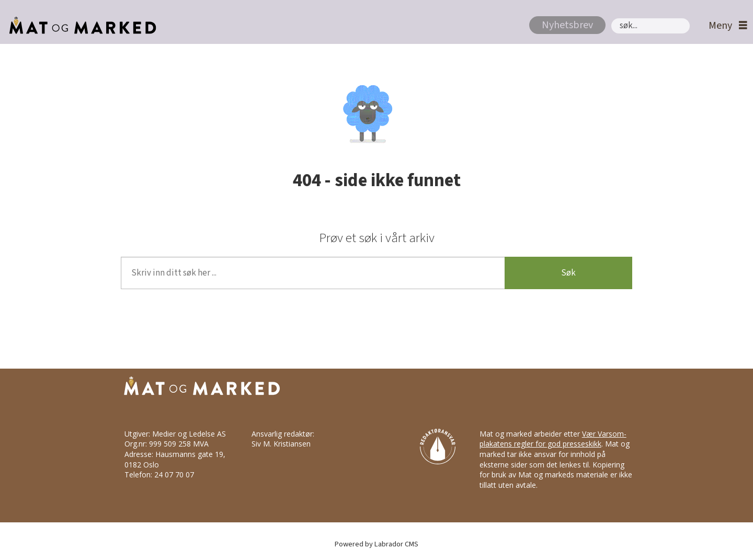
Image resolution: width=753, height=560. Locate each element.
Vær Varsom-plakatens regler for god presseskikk (553, 439)
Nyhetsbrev (567, 25)
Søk (611, 18)
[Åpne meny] (725, 26)
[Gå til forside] (80, 26)
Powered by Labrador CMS (376, 544)
